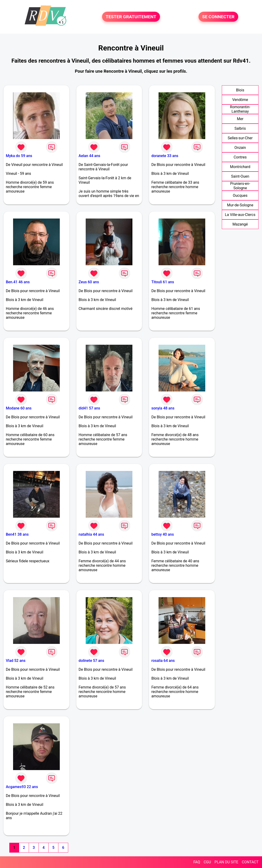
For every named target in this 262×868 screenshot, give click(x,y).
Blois (240, 90)
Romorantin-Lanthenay (240, 109)
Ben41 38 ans (17, 534)
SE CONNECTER (218, 17)
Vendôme (240, 100)
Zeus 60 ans (89, 282)
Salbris (240, 128)
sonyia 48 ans (163, 408)
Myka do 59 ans (19, 156)
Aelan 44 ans (90, 156)
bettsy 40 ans (163, 534)
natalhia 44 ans (91, 534)
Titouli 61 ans (163, 282)
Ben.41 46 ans (18, 282)
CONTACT (250, 862)
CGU (207, 862)
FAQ (197, 862)
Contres (240, 157)
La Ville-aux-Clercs (240, 215)
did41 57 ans (89, 408)
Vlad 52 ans (16, 661)
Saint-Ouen (240, 176)
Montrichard (240, 167)
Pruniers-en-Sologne (240, 186)
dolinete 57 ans (92, 661)
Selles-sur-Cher (240, 138)
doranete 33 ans (165, 156)
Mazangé (240, 224)
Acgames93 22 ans (22, 787)
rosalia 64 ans (163, 661)
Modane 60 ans (19, 408)
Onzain (240, 148)
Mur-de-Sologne (240, 205)
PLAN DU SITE (227, 862)
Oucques (240, 195)
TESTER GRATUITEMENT (131, 17)
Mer (240, 119)
